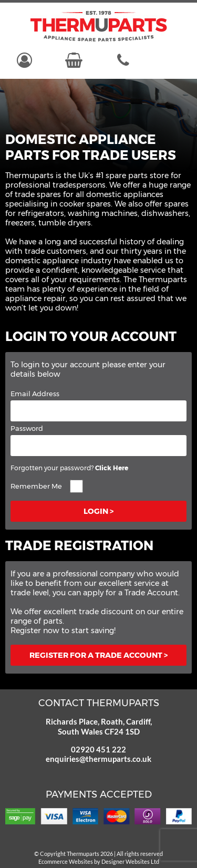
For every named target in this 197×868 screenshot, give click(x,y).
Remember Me (36, 486)
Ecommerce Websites (66, 861)
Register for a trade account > (98, 655)
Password (27, 428)
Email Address (35, 394)
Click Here (112, 468)
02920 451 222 (98, 749)
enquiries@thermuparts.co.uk (98, 759)
